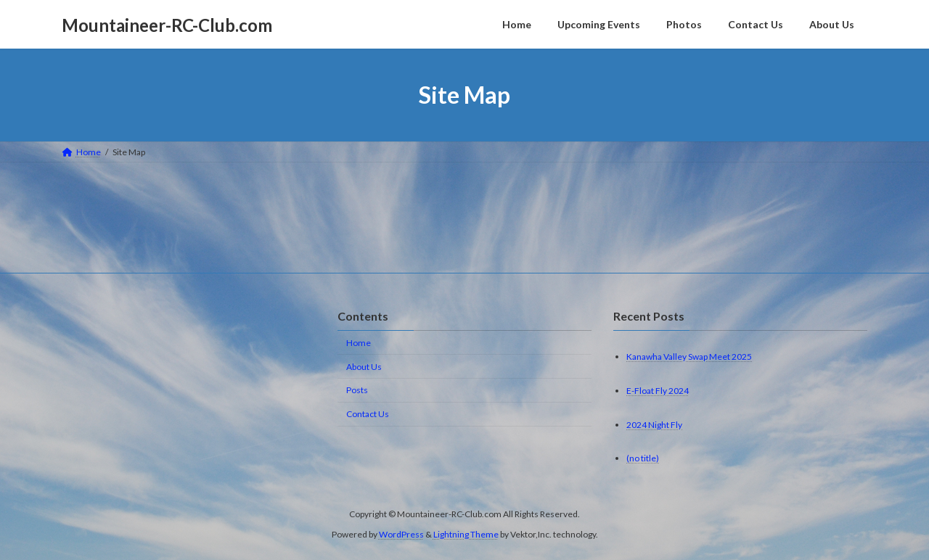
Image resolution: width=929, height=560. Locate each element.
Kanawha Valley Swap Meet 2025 (689, 357)
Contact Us (368, 414)
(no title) (643, 459)
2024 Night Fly (654, 425)
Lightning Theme (466, 534)
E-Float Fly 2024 (658, 391)
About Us (364, 367)
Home (359, 343)
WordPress (401, 534)
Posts (357, 391)
